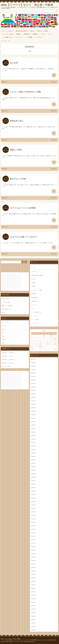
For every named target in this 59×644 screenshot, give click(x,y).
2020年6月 (33, 425)
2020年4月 (33, 432)
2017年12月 (34, 512)
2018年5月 (33, 495)
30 (40, 347)
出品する (32, 31)
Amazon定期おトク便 (6, 309)
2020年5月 (33, 429)
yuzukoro (54, 82)
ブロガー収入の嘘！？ (7, 302)
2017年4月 (33, 540)
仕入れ (5, 82)
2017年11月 (34, 515)
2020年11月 (34, 408)
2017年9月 (33, 522)
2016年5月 (33, 578)
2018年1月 (33, 508)
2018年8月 (33, 484)
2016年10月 (34, 561)
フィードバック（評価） (8, 34)
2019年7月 (33, 456)
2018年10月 (34, 477)
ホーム (4, 31)
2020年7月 (33, 422)
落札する (39, 31)
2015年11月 (34, 599)
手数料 (46, 31)
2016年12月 (34, 554)
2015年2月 (33, 627)
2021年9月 (33, 380)
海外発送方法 (27, 34)
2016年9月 (33, 564)
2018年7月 (33, 488)
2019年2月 (33, 467)
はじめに (11, 31)
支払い (3, 336)
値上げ (3, 313)
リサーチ (43, 34)
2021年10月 (34, 377)
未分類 (5, 111)
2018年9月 (33, 481)
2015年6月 (33, 616)
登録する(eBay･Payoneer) (21, 31)
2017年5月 (33, 536)
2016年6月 (33, 574)
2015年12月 (34, 595)
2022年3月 (33, 370)
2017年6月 (33, 533)
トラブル (4, 326)
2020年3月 (33, 436)
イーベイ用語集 (29, 37)
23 (40, 344)
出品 (3, 333)
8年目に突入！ (5, 353)
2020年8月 (33, 418)
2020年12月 (34, 404)
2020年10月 (34, 411)
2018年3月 (33, 502)
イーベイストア (39, 37)
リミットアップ (19, 37)
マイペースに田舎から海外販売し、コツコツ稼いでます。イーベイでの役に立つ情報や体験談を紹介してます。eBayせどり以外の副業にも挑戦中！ (29, 640)
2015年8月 (33, 609)
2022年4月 (33, 366)
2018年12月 (34, 474)
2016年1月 (33, 592)
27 (55, 344)
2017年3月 (33, 543)
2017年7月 (33, 529)
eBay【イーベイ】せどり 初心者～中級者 (10, 639)
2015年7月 (33, 613)
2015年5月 (33, 620)
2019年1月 (33, 470)
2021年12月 (34, 373)
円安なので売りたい (6, 299)
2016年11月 (34, 557)
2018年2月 (33, 505)
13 (55, 339)
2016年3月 (33, 585)
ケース (50, 34)
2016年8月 (33, 568)
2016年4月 (33, 581)
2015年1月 (33, 630)
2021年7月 (33, 383)
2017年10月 (34, 519)
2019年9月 (33, 449)
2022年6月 (33, 359)
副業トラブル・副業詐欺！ (8, 306)
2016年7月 (33, 571)
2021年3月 (33, 394)
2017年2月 (33, 547)
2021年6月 (33, 387)
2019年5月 (33, 463)
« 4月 (32, 349)
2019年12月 (34, 446)
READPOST (54, 75)
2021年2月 (33, 397)
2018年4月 (33, 498)
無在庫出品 (35, 34)
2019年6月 (33, 460)
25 (48, 344)
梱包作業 (18, 34)
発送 (3, 343)
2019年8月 (33, 453)
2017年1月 (33, 550)
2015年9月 (33, 606)
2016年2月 (33, 588)
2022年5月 (33, 363)
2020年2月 (33, 439)
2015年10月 (34, 602)
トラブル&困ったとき (7, 37)
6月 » (56, 349)
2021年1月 (33, 401)
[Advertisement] (12, 281)
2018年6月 (33, 491)
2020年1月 (33, 442)
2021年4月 (33, 390)
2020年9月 (33, 415)
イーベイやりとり (6, 322)
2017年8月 (33, 526)
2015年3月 (33, 623)
